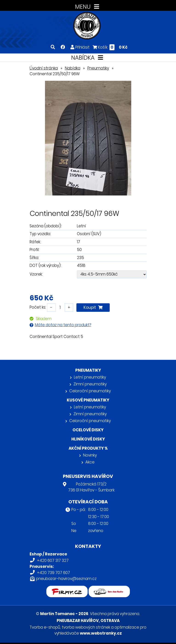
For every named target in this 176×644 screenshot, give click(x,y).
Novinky (90, 455)
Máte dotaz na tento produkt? (63, 325)
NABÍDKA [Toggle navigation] (88, 58)
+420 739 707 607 (53, 573)
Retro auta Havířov (109, 589)
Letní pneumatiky (90, 377)
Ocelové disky (88, 430)
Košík (110, 47)
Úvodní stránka (44, 68)
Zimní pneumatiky (90, 384)
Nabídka (73, 68)
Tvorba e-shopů (45, 627)
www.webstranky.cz (101, 633)
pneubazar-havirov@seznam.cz (66, 579)
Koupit (93, 307)
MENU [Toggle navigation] (88, 7)
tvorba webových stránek (86, 627)
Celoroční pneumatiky (90, 391)
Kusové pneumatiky (88, 400)
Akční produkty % (88, 448)
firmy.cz (67, 589)
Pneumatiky (98, 68)
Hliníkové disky (88, 439)
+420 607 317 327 (53, 560)
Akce (90, 462)
